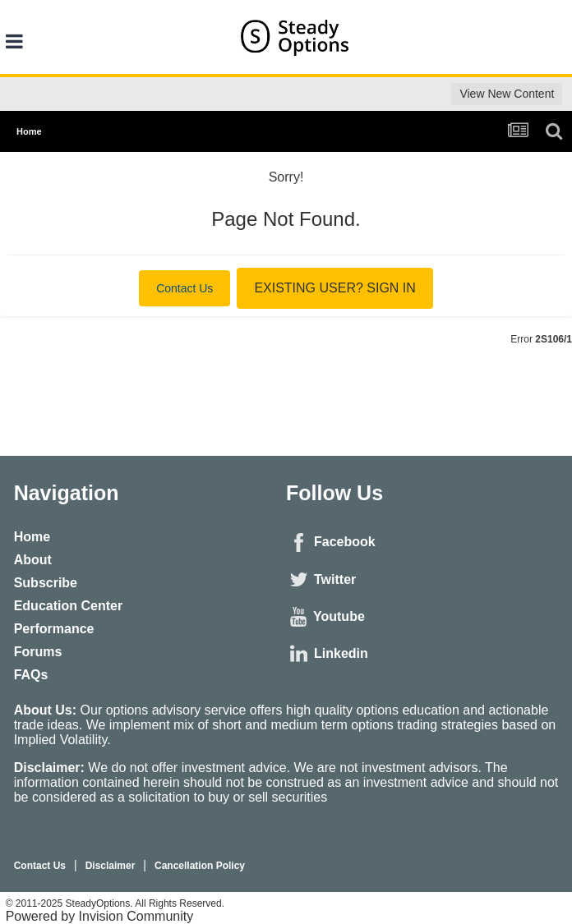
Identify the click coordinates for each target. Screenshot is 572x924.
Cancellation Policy (200, 866)
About (33, 560)
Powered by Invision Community (100, 916)
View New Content (507, 94)
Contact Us (185, 288)
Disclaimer (111, 866)
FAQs (31, 675)
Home (32, 537)
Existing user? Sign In (334, 288)
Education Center (68, 606)
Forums (38, 652)
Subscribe (46, 583)
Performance (54, 629)
